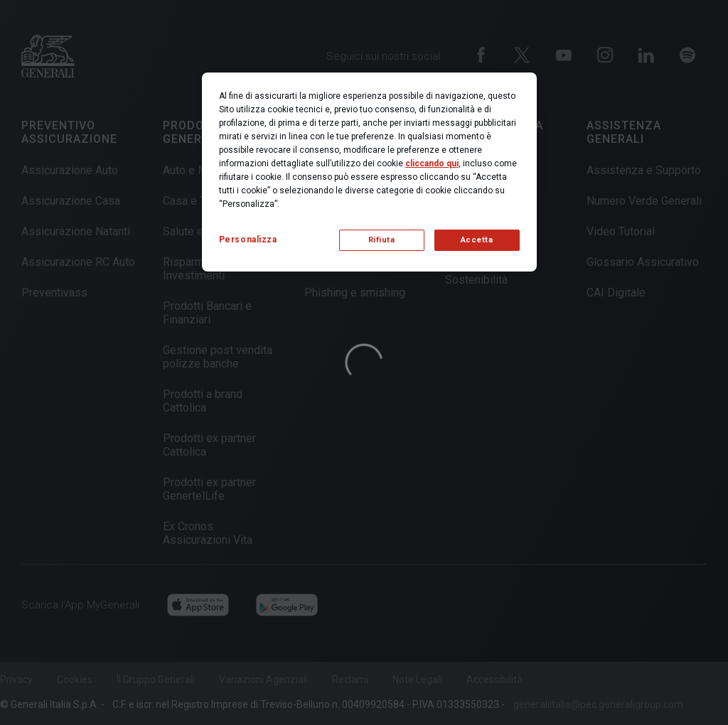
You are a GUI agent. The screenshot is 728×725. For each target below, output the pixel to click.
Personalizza (248, 240)
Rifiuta (382, 240)
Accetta (477, 240)
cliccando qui (432, 163)
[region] (369, 172)
